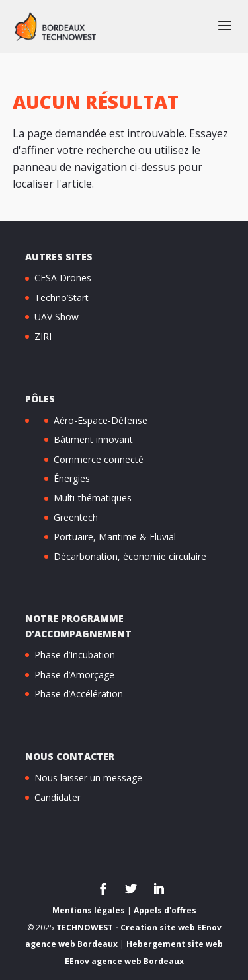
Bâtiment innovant (93, 439)
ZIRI (43, 336)
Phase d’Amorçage (74, 675)
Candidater (58, 797)
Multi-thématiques (93, 498)
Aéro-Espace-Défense (101, 420)
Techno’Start (62, 297)
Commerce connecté (99, 459)
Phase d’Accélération (79, 694)
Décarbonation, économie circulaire (130, 556)
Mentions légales (89, 910)
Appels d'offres (165, 910)
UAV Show (57, 317)
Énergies (72, 478)
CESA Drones (63, 278)
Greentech (76, 517)
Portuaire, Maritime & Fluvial (115, 537)
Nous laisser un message (88, 778)
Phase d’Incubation (75, 655)
